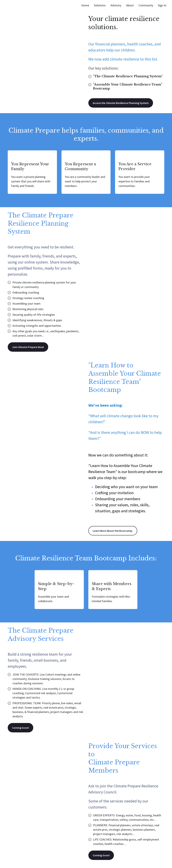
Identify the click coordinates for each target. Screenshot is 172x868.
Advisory (116, 5)
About (130, 5)
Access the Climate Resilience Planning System (124, 103)
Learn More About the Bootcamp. (114, 532)
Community (146, 5)
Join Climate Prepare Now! (29, 348)
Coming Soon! (21, 729)
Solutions (100, 5)
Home (85, 5)
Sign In (162, 5)
